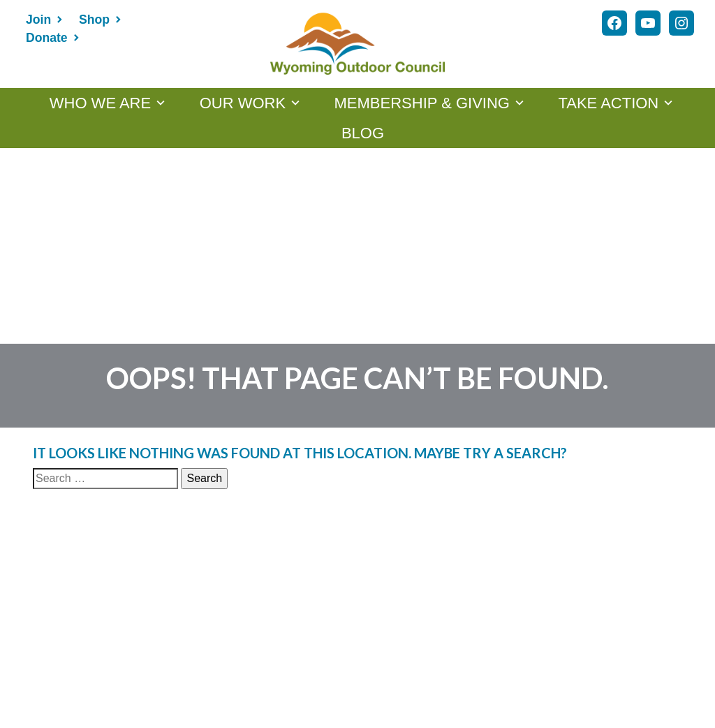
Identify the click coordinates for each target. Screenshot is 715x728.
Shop (94, 20)
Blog (363, 133)
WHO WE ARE (100, 103)
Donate (47, 38)
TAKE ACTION (608, 103)
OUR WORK (243, 103)
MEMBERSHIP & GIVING (422, 103)
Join (38, 20)
